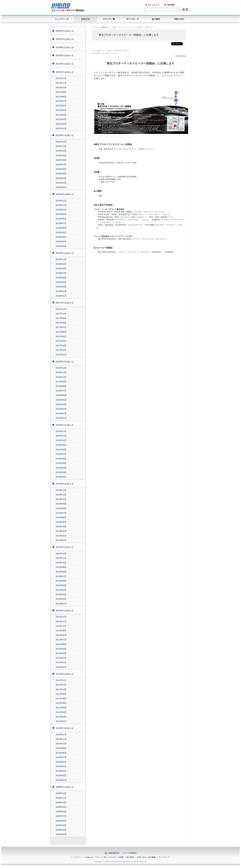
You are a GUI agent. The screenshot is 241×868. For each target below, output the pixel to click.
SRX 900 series (124, 239)
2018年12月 (61, 259)
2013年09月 (61, 567)
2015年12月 (61, 431)
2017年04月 (61, 341)
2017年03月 (61, 346)
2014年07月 (61, 513)
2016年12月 (61, 368)
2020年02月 (61, 183)
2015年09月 (61, 445)
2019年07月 (61, 223)
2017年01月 (61, 355)
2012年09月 (61, 631)
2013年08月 (61, 572)
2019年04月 (61, 237)
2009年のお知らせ (65, 787)
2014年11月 (61, 495)
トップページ (77, 857)
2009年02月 (61, 834)
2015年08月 (61, 450)
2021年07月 (61, 101)
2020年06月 (61, 169)
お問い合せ (142, 857)
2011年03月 (61, 717)
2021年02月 (61, 124)
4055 (117, 217)
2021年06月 (61, 106)
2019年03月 (61, 242)
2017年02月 (61, 350)
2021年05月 (61, 110)
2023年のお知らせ (65, 55)
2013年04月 (61, 590)
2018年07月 (61, 273)
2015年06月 (61, 459)
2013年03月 (61, 594)
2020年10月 (61, 151)
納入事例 (130, 857)
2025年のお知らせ (65, 39)
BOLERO (110, 220)
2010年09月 (61, 748)
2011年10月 (61, 689)
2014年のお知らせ (65, 484)
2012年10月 (61, 626)
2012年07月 (61, 640)
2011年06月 (61, 703)
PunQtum (156, 220)
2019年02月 (61, 246)
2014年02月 (61, 536)
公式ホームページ (146, 149)
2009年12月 (61, 793)
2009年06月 (61, 821)
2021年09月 (61, 92)
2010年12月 (61, 735)
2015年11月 (61, 436)
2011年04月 (61, 712)
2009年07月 (61, 816)
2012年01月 (61, 667)
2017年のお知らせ (65, 303)
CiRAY (114, 214)
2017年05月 (61, 336)
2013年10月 (61, 563)
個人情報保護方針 (112, 853)
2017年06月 (61, 332)
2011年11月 (61, 685)
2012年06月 (61, 644)
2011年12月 (61, 680)
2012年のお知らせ (65, 610)
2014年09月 (61, 504)
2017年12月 (61, 309)
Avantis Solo (119, 212)
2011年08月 (61, 698)
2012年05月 (61, 649)
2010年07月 (61, 757)
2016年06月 (61, 395)
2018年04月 (61, 287)
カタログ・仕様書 (116, 857)
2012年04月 (61, 653)
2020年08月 (61, 160)
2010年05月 (61, 766)
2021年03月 (61, 119)
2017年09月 (61, 318)
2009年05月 (61, 825)
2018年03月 (61, 291)
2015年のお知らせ (65, 425)
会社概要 (152, 857)
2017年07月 (61, 327)
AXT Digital (150, 225)
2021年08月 (61, 97)
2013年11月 (61, 558)
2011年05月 (61, 708)
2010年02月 (61, 775)
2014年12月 (61, 490)
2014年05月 (61, 522)
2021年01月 (61, 128)
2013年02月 (61, 599)
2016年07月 (61, 391)
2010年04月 (61, 771)
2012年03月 (61, 658)
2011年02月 (61, 721)
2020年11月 (61, 146)
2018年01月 (61, 296)
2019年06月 (61, 228)
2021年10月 (61, 88)
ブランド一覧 (100, 857)
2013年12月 (61, 554)
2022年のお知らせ (65, 64)
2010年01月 (61, 780)
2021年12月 (61, 78)
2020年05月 (61, 174)
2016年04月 (61, 404)
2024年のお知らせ (65, 47)
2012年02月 (61, 662)
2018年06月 (61, 278)
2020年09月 (61, 155)
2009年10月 (61, 802)
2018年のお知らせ (65, 253)
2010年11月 (61, 739)
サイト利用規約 (130, 853)
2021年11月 (61, 83)
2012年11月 (61, 621)
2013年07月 (61, 576)
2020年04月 (61, 178)
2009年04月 (61, 830)
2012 (151, 217)
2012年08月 (61, 635)
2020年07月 (61, 165)
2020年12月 (61, 142)
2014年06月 (61, 517)
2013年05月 (61, 585)
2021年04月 (61, 115)
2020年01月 (61, 187)
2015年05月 (61, 463)
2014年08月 (61, 508)
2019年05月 (61, 232)
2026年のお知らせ (65, 31)
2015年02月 (61, 477)
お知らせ (104, 27)
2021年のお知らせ (65, 72)
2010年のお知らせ (65, 728)
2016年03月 (61, 409)
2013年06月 (61, 581)
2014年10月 (61, 499)
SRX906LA (156, 252)
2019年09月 (61, 214)
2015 (157, 217)
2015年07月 (61, 454)
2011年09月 (61, 694)
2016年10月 (61, 377)
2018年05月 (61, 282)
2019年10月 (61, 210)
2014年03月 (61, 531)
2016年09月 (61, 382)
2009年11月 (61, 798)
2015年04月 (61, 468)
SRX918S (169, 252)
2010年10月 (61, 744)
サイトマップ (164, 857)
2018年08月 (61, 269)
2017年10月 (61, 314)
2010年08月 (61, 753)
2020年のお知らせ (65, 135)
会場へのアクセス (108, 182)
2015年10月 (61, 440)
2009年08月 (61, 812)
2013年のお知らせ (65, 547)
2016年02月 (61, 413)
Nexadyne (109, 225)
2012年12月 (61, 617)
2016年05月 (61, 400)
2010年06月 (61, 762)
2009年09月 (61, 807)
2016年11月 (61, 372)
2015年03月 (61, 472)
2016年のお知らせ (65, 362)
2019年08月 (61, 219)
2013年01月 (61, 604)
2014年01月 (61, 540)
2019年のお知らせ (65, 194)
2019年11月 (61, 205)
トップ (95, 27)
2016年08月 (61, 386)
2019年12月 (61, 201)
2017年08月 (61, 323)
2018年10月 (61, 264)
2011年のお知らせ (65, 674)
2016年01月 (61, 418)
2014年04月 (61, 527)
